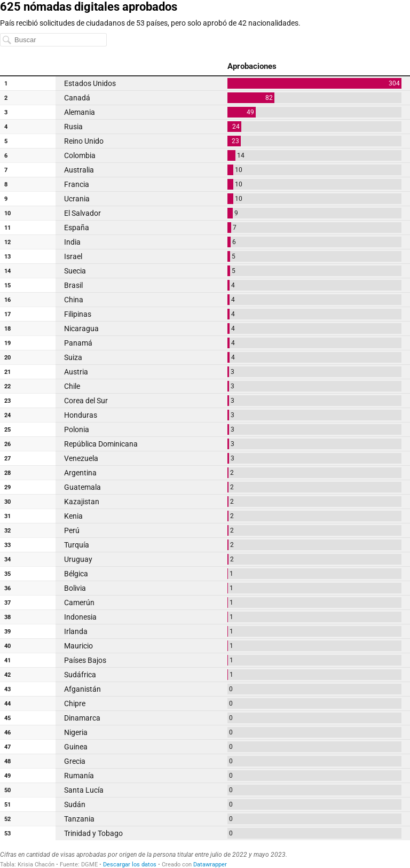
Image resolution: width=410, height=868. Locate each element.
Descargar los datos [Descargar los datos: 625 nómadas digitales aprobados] (130, 865)
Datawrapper (210, 865)
